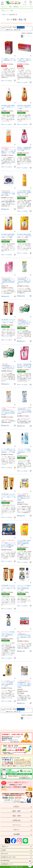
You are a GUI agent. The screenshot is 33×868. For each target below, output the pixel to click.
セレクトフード (24, 7)
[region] (16, 7)
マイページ (17, 825)
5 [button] (29, 36)
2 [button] (24, 36)
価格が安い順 (9, 30)
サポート (17, 830)
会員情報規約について (7, 864)
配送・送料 (17, 811)
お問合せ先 (17, 820)
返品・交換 (17, 816)
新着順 (15, 27)
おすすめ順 (9, 27)
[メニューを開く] (2, 3)
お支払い (17, 806)
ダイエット (4, 7)
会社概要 (17, 834)
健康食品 (16, 7)
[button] (31, 36)
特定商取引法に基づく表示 (8, 857)
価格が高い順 (17, 30)
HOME (4, 15)
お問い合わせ (4, 854)
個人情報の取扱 (5, 861)
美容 (10, 7)
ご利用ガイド (4, 847)
